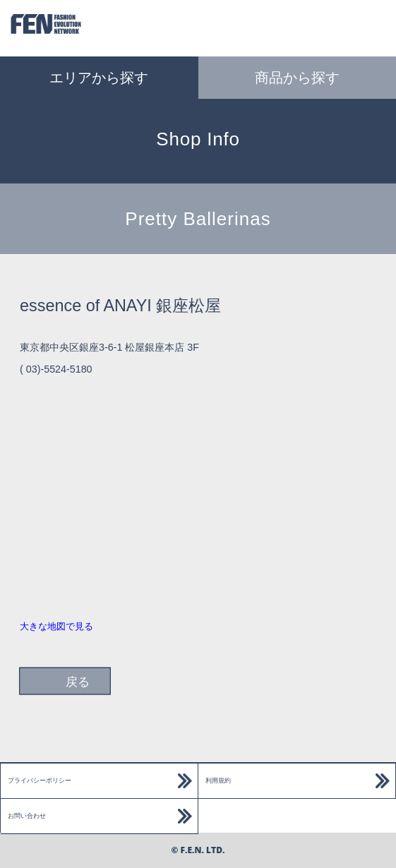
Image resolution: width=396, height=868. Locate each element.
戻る (78, 682)
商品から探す (297, 78)
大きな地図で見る (56, 626)
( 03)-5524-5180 (56, 369)
